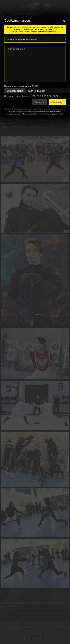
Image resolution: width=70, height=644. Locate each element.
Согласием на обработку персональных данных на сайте (43, 114)
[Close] (64, 21)
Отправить (57, 102)
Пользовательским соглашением (41, 112)
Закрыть (39, 102)
